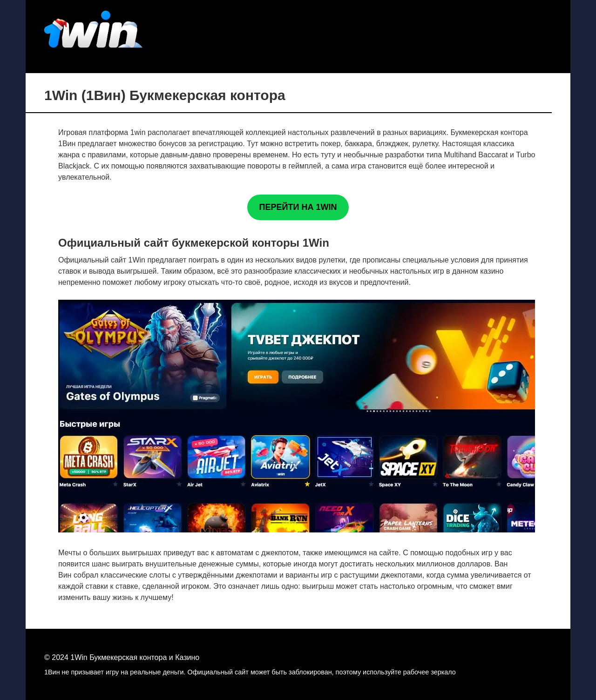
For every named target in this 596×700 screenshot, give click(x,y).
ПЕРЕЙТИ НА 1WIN (298, 207)
